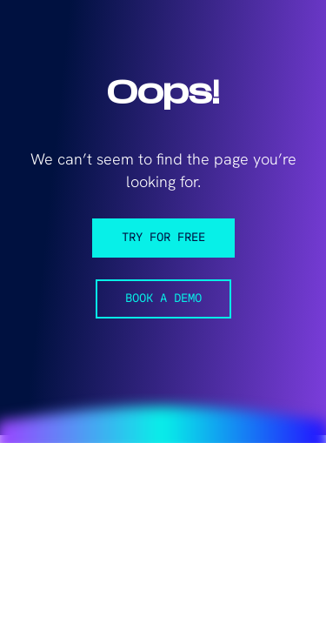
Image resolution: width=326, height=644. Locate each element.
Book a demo (163, 299)
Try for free (163, 238)
